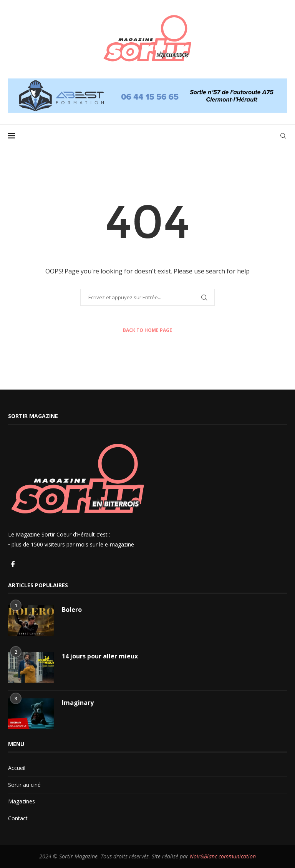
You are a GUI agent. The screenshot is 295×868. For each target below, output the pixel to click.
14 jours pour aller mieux (100, 656)
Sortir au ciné (24, 785)
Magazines (22, 801)
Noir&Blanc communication (223, 856)
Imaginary (78, 703)
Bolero (72, 610)
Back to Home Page (147, 330)
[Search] (283, 136)
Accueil (17, 768)
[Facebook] (13, 565)
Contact (18, 818)
